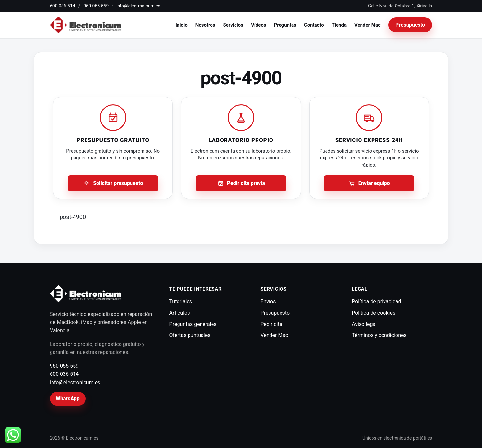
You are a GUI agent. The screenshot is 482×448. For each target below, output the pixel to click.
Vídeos (259, 25)
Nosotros (205, 25)
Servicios (233, 25)
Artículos (180, 313)
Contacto (314, 25)
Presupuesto (410, 25)
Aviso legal (364, 324)
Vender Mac (367, 25)
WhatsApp (68, 399)
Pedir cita (271, 324)
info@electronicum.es (138, 6)
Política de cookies (373, 313)
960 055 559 (96, 6)
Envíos (268, 301)
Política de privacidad (376, 301)
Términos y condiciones (379, 335)
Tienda (339, 25)
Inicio (182, 25)
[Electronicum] (86, 25)
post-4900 (73, 217)
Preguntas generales (193, 324)
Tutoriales (181, 301)
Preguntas (285, 25)
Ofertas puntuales (190, 335)
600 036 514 (63, 6)
